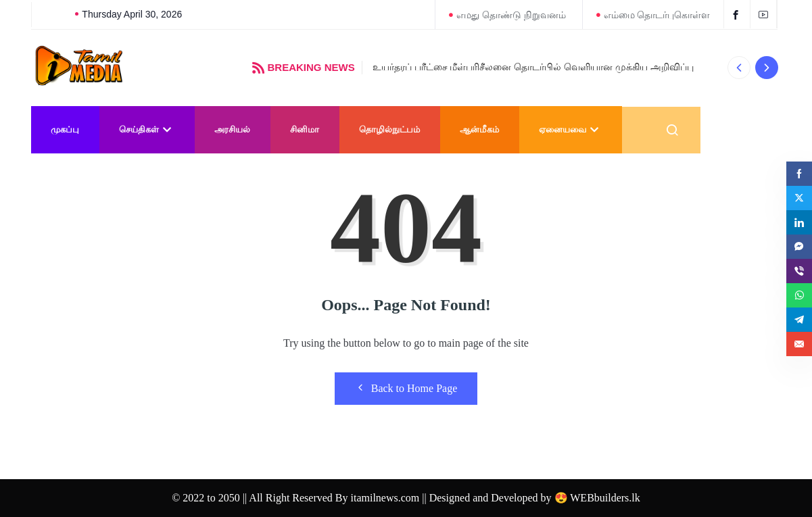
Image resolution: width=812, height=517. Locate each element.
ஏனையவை (570, 129)
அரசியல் (232, 129)
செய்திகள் (147, 129)
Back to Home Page (406, 388)
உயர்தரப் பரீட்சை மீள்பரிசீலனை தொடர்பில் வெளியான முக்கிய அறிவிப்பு (533, 67)
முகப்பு (65, 129)
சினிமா (305, 129)
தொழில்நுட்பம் (389, 129)
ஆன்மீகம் (479, 129)
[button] (739, 68)
